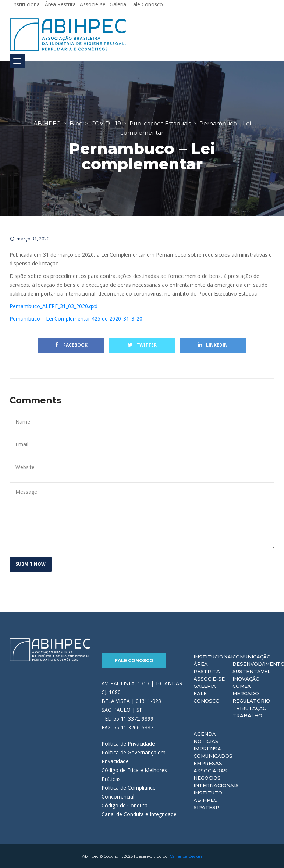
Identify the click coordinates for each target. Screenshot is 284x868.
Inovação (246, 679)
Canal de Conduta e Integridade (139, 814)
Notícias (206, 741)
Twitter (142, 345)
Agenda (205, 734)
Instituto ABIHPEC (208, 796)
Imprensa (207, 749)
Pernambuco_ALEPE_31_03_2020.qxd (54, 306)
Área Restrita (207, 668)
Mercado (246, 693)
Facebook (71, 345)
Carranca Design (186, 856)
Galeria (205, 686)
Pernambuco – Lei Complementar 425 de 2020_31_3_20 (76, 319)
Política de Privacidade (128, 744)
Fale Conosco (134, 660)
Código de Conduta (125, 805)
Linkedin (213, 345)
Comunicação (252, 657)
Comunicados (213, 756)
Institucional (214, 657)
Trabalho (247, 715)
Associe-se (209, 679)
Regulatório (251, 701)
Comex (242, 686)
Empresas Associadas (210, 767)
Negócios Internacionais (216, 782)
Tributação (250, 708)
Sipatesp (206, 807)
